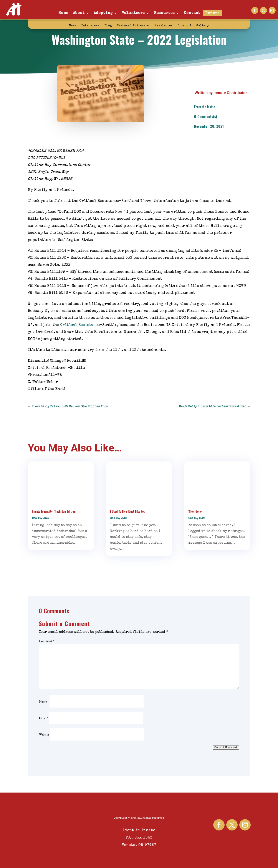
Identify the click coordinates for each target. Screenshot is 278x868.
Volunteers (133, 13)
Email (44, 718)
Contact (192, 13)
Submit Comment (226, 748)
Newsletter (164, 26)
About (79, 13)
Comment (46, 641)
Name (44, 701)
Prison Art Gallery (193, 26)
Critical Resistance (80, 325)
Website (44, 734)
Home (63, 13)
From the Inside (205, 107)
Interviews (91, 26)
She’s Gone (195, 511)
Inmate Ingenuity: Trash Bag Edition (54, 511)
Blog (108, 26)
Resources (164, 13)
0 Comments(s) (206, 116)
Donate (212, 13)
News (73, 26)
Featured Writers (131, 26)
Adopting (103, 13)
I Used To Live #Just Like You (128, 511)
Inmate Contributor (230, 93)
